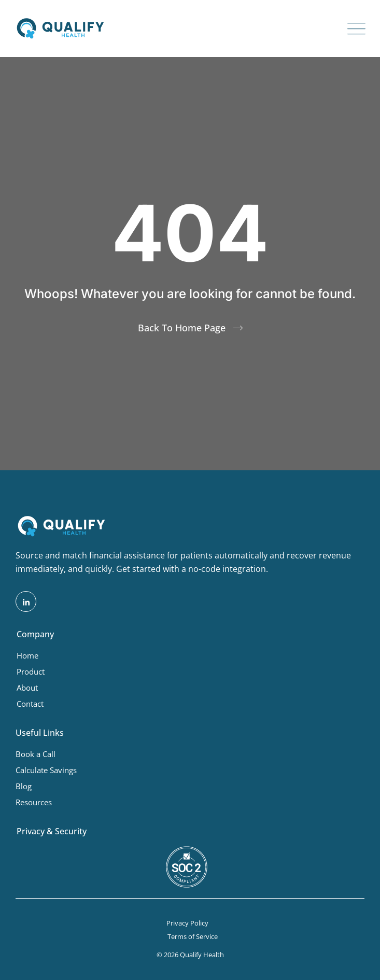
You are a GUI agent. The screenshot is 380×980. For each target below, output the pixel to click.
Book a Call (36, 754)
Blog (24, 786)
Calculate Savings (46, 770)
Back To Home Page (182, 328)
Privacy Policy (187, 923)
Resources (34, 802)
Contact (30, 704)
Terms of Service (193, 936)
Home (27, 655)
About (27, 688)
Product (31, 671)
